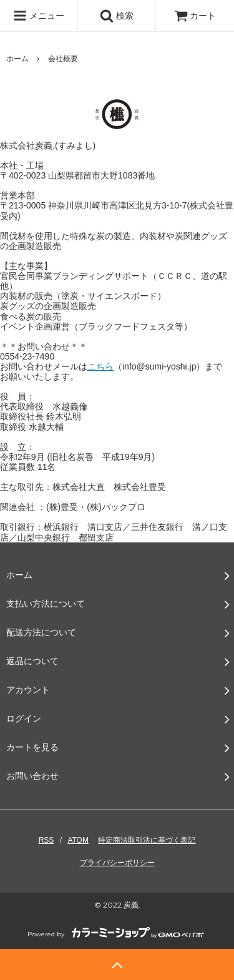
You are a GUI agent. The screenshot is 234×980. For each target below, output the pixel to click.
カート (195, 16)
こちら (100, 366)
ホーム (17, 59)
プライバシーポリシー (117, 863)
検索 (117, 16)
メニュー (39, 16)
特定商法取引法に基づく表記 (147, 840)
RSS (46, 840)
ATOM (78, 840)
